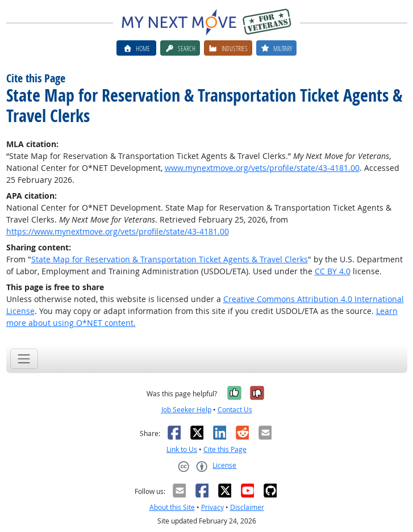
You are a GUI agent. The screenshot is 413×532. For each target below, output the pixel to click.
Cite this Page (225, 449)
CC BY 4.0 (333, 271)
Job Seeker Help (186, 410)
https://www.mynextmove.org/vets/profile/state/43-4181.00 (118, 231)
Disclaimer (247, 507)
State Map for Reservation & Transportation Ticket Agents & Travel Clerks (170, 259)
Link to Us (182, 449)
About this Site (172, 507)
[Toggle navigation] (24, 359)
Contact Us (235, 410)
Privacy (212, 507)
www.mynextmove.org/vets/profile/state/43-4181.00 (262, 168)
